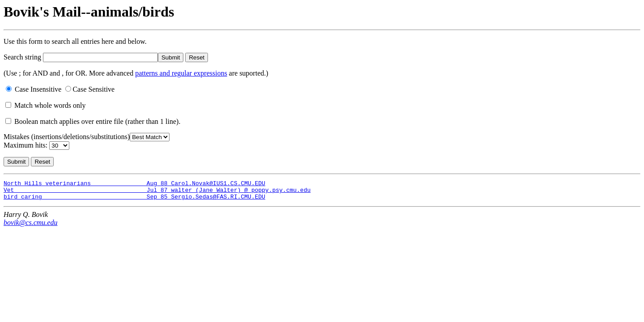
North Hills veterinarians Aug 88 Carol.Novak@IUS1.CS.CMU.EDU (134, 184)
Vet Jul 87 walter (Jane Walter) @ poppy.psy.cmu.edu (157, 192)
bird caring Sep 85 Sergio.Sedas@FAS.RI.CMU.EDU (134, 200)
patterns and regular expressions (181, 73)
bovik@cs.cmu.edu (30, 227)
